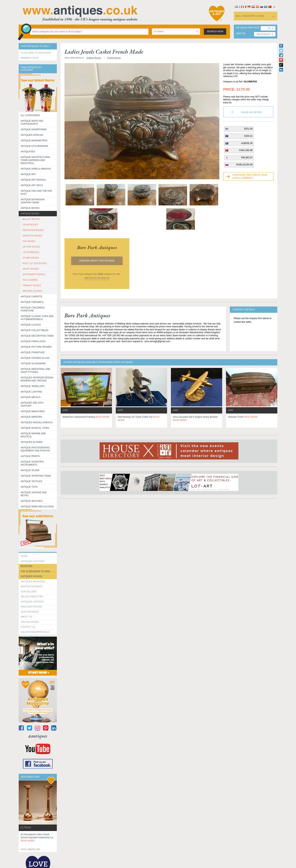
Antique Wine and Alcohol (37, 507)
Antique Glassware (33, 364)
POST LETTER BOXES (35, 263)
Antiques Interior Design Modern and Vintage (37, 379)
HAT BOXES (29, 241)
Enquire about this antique (97, 261)
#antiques (38, 736)
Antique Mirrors (31, 417)
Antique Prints (30, 456)
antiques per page (248, 28)
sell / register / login (250, 16)
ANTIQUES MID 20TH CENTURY (32, 404)
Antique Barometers (34, 141)
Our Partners (30, 612)
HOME (24, 556)
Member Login (29, 58)
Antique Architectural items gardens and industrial (36, 160)
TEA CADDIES (30, 280)
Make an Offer (252, 112)
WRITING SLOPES (32, 291)
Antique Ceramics (32, 302)
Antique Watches (32, 501)
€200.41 (248, 136)
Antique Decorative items (37, 336)
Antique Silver (30, 470)
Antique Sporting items (36, 476)
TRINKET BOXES (32, 286)
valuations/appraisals (35, 632)
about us (26, 617)
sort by (241, 34)
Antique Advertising (34, 130)
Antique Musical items (35, 428)
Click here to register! (36, 53)
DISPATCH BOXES (32, 236)
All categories (30, 115)
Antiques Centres (32, 602)
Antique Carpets (31, 297)
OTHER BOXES (31, 258)
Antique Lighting (31, 392)
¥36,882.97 (247, 158)
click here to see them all (97, 278)
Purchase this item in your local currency (250, 176)
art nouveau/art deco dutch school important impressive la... (38, 838)
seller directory (32, 597)
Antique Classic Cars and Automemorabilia (37, 318)
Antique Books (30, 208)
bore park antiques (97, 247)
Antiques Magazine (33, 582)
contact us (28, 627)
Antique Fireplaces (33, 341)
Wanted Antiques (32, 586)
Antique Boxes (30, 214)
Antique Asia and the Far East (36, 192)
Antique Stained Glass (35, 358)
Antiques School (32, 576)
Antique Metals (31, 397)
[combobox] (176, 32)
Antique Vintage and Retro (34, 494)
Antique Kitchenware (34, 146)
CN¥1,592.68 (246, 150)
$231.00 (248, 129)
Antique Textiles (31, 481)
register (26, 566)
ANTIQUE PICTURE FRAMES (36, 347)
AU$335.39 (247, 143)
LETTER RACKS (31, 247)
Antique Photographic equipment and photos (35, 449)
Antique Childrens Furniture (33, 309)
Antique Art (28, 174)
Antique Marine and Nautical (33, 435)
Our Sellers (29, 592)
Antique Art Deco (32, 185)
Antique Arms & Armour (36, 169)
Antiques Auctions (33, 561)
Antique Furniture (33, 352)
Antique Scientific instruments (32, 463)
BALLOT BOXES (31, 219)
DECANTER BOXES (33, 230)
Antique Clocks (31, 325)
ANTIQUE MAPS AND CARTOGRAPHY (32, 122)
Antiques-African (32, 135)
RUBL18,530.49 (244, 165)
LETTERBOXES (31, 252)
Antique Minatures (33, 411)
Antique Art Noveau (33, 180)
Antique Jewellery (33, 386)
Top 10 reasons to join (35, 571)
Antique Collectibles (35, 330)
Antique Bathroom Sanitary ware (33, 201)
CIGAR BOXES (30, 225)
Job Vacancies (30, 622)
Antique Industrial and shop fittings (35, 371)
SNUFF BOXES (31, 269)
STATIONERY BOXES (34, 274)
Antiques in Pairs (32, 442)
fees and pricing (31, 607)
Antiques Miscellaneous (37, 422)
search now (215, 31)
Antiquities (28, 152)
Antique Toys (29, 487)
